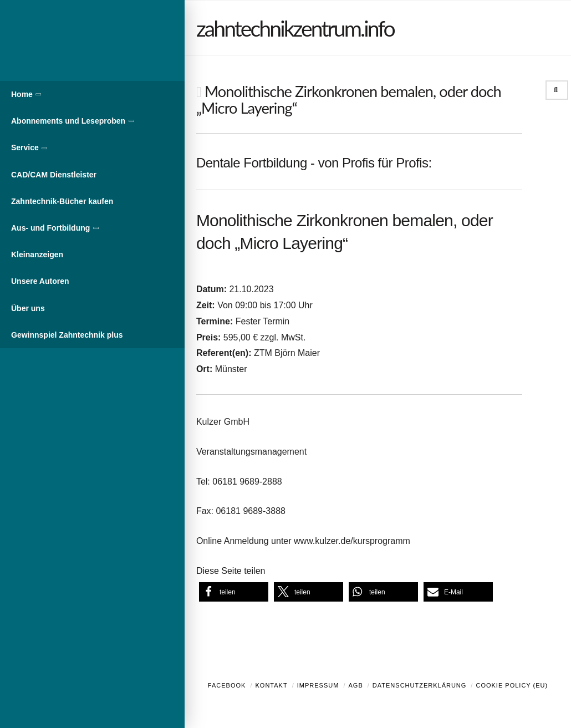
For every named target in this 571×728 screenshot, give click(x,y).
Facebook (227, 685)
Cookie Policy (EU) (512, 685)
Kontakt (272, 685)
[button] (234, 592)
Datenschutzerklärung (420, 685)
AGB (355, 685)
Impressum (318, 685)
